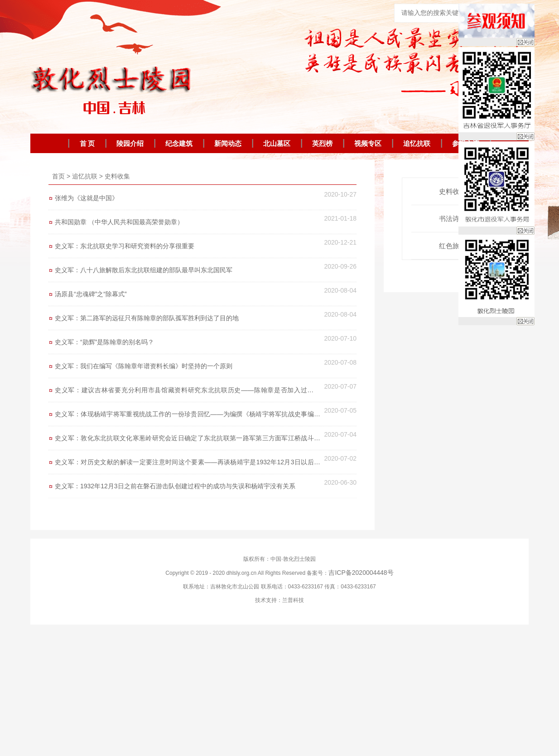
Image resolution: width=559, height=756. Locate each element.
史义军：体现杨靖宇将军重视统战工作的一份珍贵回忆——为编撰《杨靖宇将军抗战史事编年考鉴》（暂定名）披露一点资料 (188, 416)
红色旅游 (456, 246)
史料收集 (117, 176)
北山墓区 (277, 143)
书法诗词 (456, 219)
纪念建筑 (179, 143)
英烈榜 (322, 143)
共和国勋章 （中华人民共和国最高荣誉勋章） (119, 222)
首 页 (87, 143)
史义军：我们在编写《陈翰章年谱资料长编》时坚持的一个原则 (144, 366)
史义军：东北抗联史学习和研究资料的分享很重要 (125, 246)
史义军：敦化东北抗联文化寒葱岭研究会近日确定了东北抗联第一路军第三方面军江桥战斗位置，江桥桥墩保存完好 (188, 440)
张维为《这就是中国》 (87, 198)
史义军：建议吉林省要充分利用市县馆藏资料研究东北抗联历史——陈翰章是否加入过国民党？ (188, 392)
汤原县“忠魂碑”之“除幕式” (91, 294)
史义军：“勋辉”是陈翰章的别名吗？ (104, 342)
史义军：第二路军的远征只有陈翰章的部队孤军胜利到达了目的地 (147, 318)
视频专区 (368, 143)
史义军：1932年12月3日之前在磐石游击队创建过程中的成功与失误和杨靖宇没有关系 (175, 486)
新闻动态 (228, 143)
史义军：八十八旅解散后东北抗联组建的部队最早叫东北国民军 (144, 270)
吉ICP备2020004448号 (361, 573)
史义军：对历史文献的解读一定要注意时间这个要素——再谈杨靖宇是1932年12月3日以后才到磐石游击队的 (188, 464)
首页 (58, 176)
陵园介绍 (130, 143)
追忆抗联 (417, 143)
